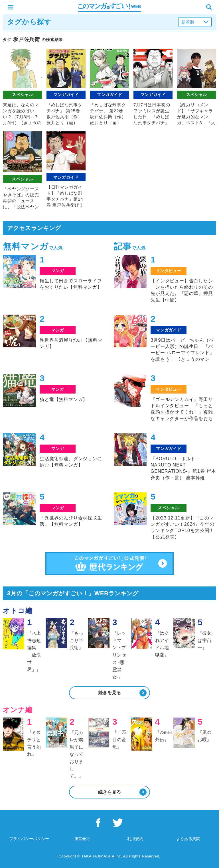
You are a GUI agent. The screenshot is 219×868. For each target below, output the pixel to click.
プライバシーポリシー (29, 839)
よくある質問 (188, 839)
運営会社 (82, 839)
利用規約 (135, 839)
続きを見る (109, 693)
